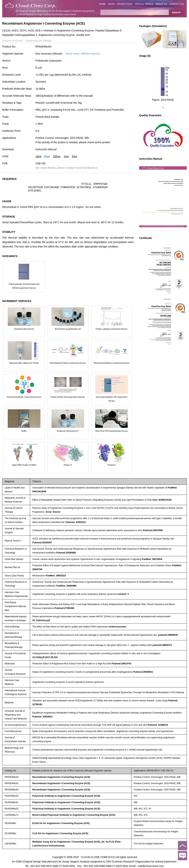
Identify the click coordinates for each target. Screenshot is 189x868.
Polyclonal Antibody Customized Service (24, 397)
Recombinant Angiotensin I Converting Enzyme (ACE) (61, 777)
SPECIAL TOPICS (144, 4)
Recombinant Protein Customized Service (68, 363)
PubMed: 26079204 (152, 559)
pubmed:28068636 (168, 635)
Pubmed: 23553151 (76, 522)
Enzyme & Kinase (12, 41)
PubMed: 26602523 (56, 576)
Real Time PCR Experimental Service (111, 431)
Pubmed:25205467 (42, 543)
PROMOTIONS (125, 4)
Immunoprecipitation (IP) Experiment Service (111, 399)
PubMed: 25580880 (66, 586)
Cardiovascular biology (38, 41)
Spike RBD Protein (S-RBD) (24, 465)
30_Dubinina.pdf (41, 620)
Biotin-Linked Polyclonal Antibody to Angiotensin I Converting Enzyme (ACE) (74, 815)
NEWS (111, 4)
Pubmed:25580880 (66, 553)
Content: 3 (123, 594)
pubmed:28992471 (162, 645)
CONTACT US (177, 4)
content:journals (117, 627)
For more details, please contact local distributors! (66, 168)
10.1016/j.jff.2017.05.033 (45, 657)
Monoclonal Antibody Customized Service (112, 363)
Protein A (112, 465)
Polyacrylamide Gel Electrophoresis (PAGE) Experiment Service (24, 286)
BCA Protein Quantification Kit (68, 329)
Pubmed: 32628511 (42, 717)
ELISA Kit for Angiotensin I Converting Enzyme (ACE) (61, 823)
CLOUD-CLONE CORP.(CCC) (98, 857)
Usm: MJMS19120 (162, 500)
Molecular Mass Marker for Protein (24, 363)
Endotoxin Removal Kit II (68, 431)
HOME (102, 4)
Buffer (24, 431)
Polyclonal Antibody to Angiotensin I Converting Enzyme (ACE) (66, 796)
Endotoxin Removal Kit (24, 329)
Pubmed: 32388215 (158, 725)
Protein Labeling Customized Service (111, 329)
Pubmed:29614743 (122, 664)
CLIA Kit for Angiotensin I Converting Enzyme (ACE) (60, 833)
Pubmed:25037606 (153, 530)
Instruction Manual (46, 149)
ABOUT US (161, 4)
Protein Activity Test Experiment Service (68, 397)
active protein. (103, 142)
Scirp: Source (53, 512)
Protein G (68, 465)
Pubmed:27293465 (65, 608)
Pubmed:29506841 (143, 672)
